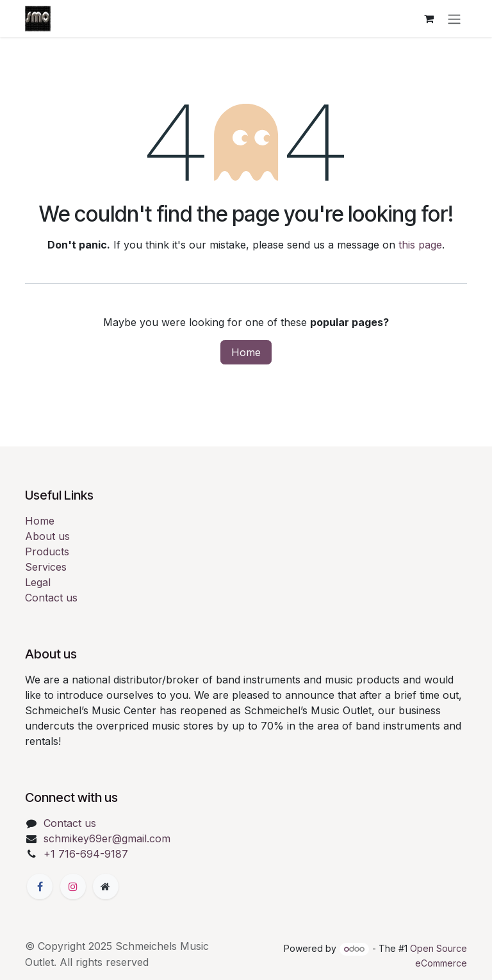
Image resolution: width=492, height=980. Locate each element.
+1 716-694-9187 (86, 854)
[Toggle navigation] (454, 19)
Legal (38, 582)
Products (47, 551)
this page (420, 245)
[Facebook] (40, 886)
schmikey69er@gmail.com (107, 838)
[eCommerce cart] (429, 19)
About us (47, 536)
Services (46, 567)
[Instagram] (73, 886)
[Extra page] (106, 886)
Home (246, 352)
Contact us (51, 598)
